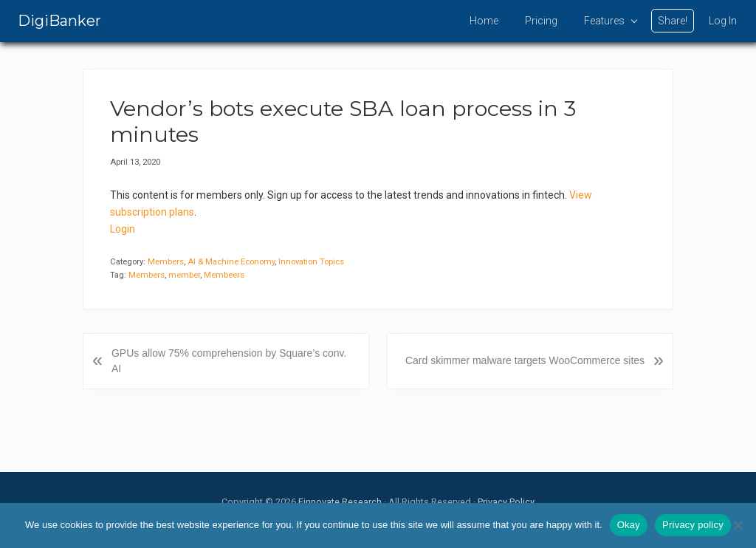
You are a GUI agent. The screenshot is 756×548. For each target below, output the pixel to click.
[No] (738, 525)
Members (166, 262)
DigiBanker (59, 21)
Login (123, 229)
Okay (629, 525)
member (184, 275)
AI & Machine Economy (231, 262)
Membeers (224, 275)
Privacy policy (693, 525)
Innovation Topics (311, 262)
